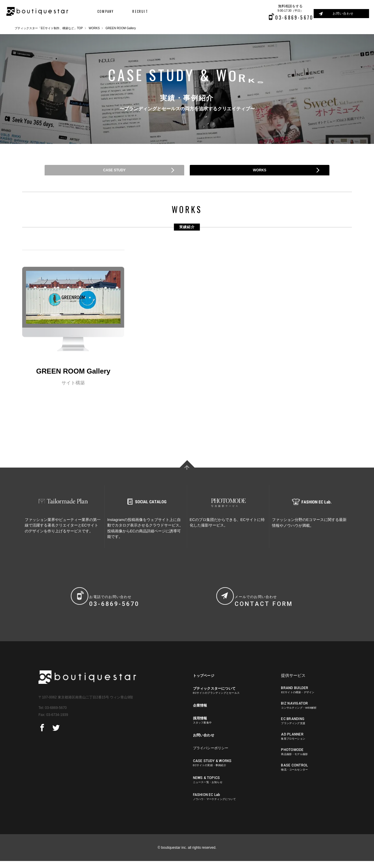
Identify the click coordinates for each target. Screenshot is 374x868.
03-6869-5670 (56, 715)
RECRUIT (131, 12)
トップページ (205, 682)
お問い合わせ (346, 14)
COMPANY (101, 12)
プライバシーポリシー (213, 757)
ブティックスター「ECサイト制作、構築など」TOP (49, 28)
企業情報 (201, 713)
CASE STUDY (114, 174)
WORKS (94, 28)
